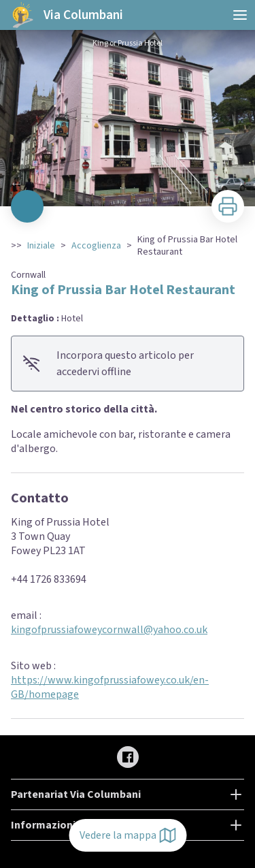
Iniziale (41, 246)
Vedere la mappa (128, 835)
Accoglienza (96, 246)
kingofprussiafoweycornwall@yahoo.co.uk (109, 630)
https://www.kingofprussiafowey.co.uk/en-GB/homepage (110, 687)
